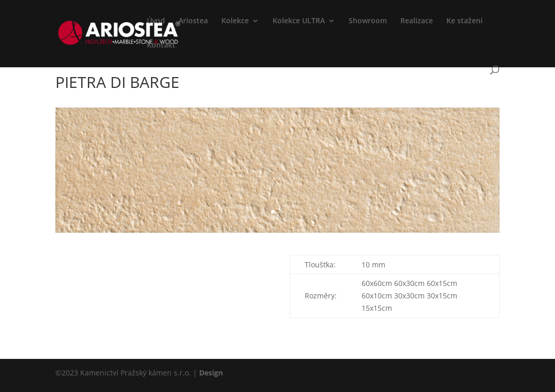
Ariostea (193, 21)
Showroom (368, 21)
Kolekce (235, 21)
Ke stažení (464, 21)
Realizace (417, 21)
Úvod (156, 21)
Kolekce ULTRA (299, 21)
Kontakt (161, 46)
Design (211, 373)
